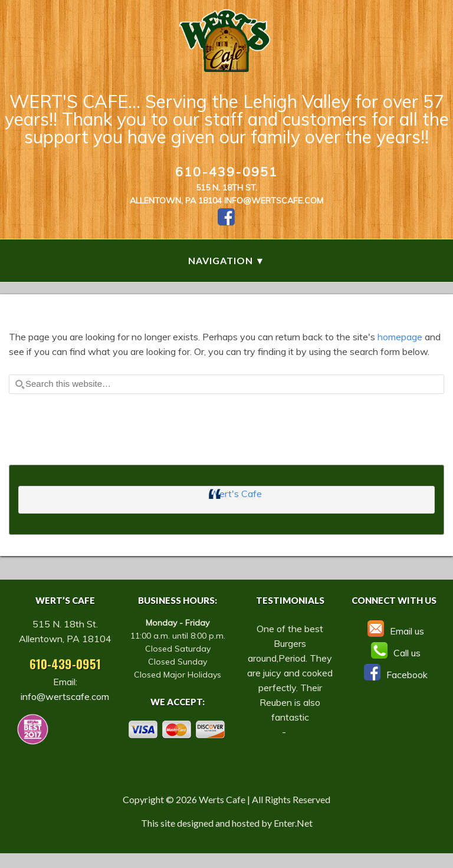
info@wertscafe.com (274, 200)
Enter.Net (293, 823)
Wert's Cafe (236, 494)
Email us (394, 631)
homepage (400, 337)
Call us (394, 653)
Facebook (394, 675)
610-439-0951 (226, 172)
